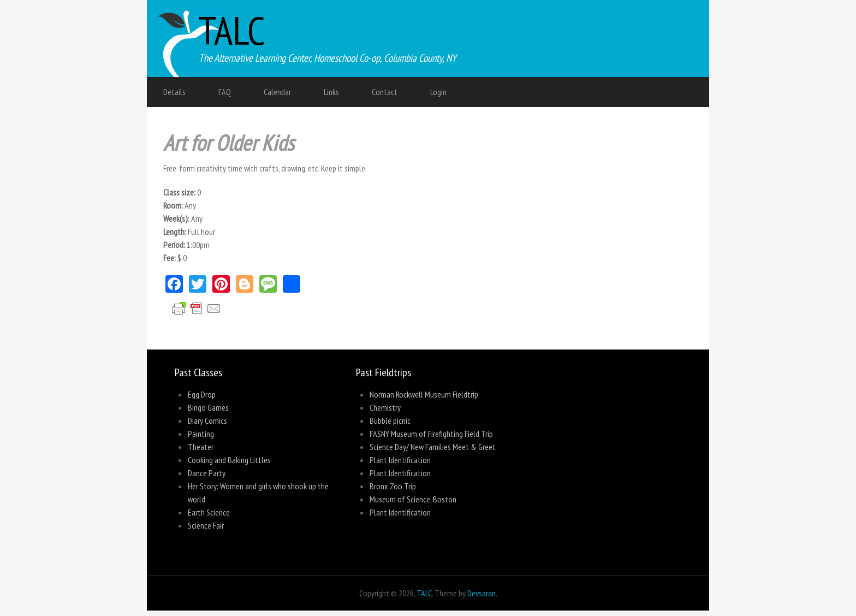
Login (438, 92)
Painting (201, 434)
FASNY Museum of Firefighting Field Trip (431, 434)
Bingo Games (208, 407)
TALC (232, 30)
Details (174, 92)
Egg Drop (202, 394)
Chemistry (385, 407)
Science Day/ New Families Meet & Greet (433, 447)
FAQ (225, 92)
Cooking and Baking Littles (229, 460)
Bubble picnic (390, 420)
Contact (385, 92)
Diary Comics (207, 420)
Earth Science (209, 512)
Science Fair (206, 525)
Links (331, 92)
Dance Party (207, 473)
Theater (201, 447)
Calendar (277, 92)
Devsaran (481, 593)
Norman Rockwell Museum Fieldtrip (424, 394)
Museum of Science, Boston (413, 499)
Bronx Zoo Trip (393, 486)
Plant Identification (400, 460)
